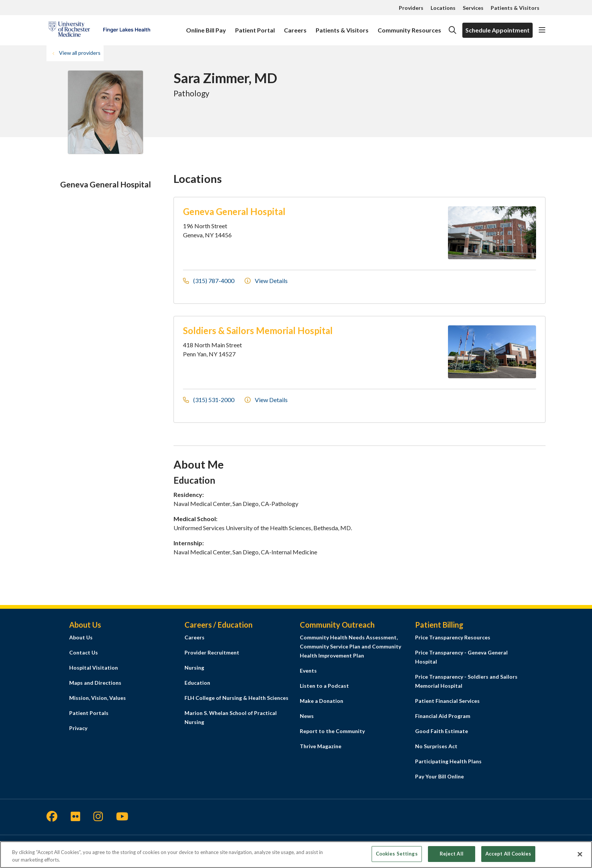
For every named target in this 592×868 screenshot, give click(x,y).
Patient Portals (89, 713)
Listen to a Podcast (324, 686)
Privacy (78, 728)
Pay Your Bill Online (439, 776)
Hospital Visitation (94, 668)
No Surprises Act (436, 746)
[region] (296, 855)
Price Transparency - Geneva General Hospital (461, 657)
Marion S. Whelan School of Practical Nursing (231, 717)
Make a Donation (322, 701)
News (307, 716)
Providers (411, 8)
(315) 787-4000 (209, 281)
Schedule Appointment (497, 30)
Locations (443, 8)
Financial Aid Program (443, 716)
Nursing (194, 668)
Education (197, 683)
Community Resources (409, 27)
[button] (542, 30)
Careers (295, 27)
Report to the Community (332, 731)
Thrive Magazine (321, 746)
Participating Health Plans (448, 761)
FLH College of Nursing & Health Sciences (236, 698)
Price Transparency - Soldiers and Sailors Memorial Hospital (466, 681)
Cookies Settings (397, 854)
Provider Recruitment (212, 652)
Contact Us (84, 652)
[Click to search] (453, 30)
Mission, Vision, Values (98, 698)
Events (308, 671)
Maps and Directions (95, 683)
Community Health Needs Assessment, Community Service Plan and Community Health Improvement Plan (350, 646)
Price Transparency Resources (453, 637)
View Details (266, 281)
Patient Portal (255, 27)
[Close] (580, 854)
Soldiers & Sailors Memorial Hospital (258, 330)
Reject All (452, 854)
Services (473, 8)
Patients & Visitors (515, 8)
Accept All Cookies (508, 854)
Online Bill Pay (206, 27)
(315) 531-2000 (209, 400)
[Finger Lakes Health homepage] (99, 30)
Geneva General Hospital (234, 211)
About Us (81, 637)
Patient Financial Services (447, 701)
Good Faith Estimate (442, 731)
